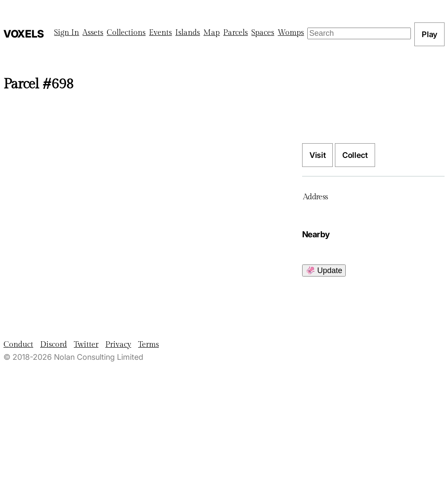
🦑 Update (324, 270)
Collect (355, 155)
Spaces (263, 33)
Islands (188, 33)
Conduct (18, 344)
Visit (317, 155)
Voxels (24, 34)
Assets (93, 33)
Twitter (86, 344)
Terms (148, 344)
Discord (54, 344)
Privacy (118, 344)
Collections (126, 33)
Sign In (66, 33)
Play (429, 34)
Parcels (235, 33)
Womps (291, 33)
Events (160, 33)
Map (211, 33)
